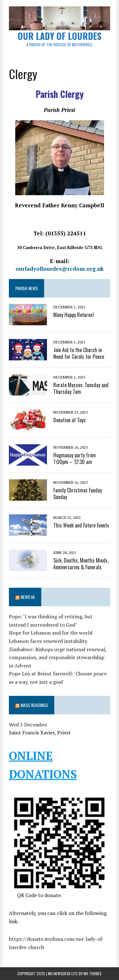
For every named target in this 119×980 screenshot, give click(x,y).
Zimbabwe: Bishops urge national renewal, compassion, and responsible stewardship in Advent (58, 657)
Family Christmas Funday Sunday (78, 494)
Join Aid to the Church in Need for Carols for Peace (79, 353)
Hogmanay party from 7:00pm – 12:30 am (75, 458)
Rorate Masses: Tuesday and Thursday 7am (81, 388)
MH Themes (93, 973)
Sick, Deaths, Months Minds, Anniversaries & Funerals (81, 564)
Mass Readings (34, 705)
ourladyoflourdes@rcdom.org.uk (60, 269)
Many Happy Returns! (74, 315)
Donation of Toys (69, 420)
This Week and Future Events (81, 525)
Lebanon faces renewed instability (48, 641)
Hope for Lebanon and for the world (51, 633)
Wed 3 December (28, 725)
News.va (28, 597)
